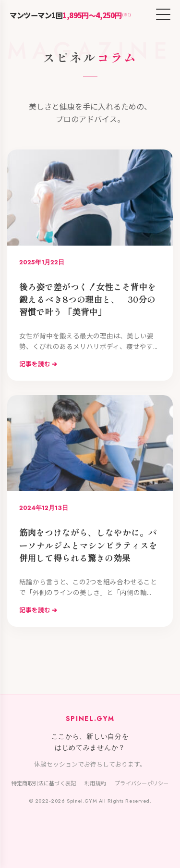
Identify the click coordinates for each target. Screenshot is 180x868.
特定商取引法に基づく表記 (44, 783)
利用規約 (95, 783)
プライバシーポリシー (142, 783)
